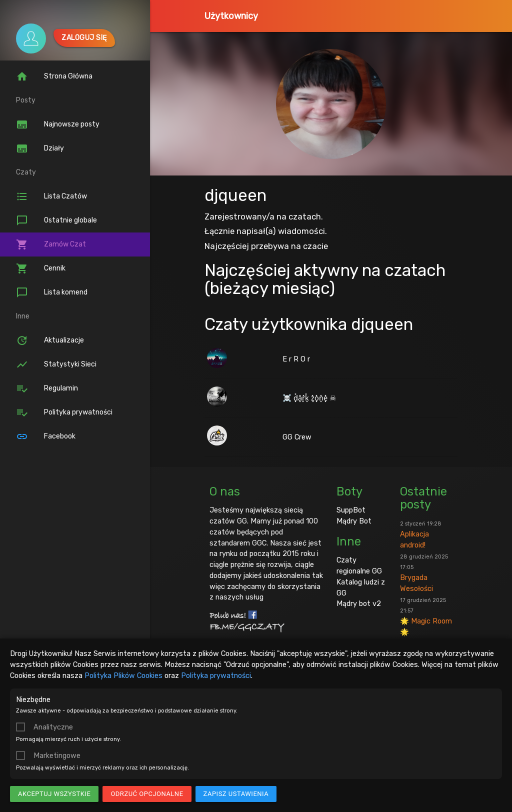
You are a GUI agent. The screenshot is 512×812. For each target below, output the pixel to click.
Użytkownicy (231, 16)
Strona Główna (54, 76)
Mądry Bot (354, 521)
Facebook (46, 436)
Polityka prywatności (216, 675)
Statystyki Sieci (56, 364)
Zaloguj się (84, 38)
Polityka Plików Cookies (123, 675)
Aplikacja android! (421, 535)
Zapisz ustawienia (236, 794)
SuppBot (351, 510)
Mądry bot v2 (359, 603)
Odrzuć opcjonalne (147, 794)
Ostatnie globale (56, 220)
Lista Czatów (51, 196)
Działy (40, 148)
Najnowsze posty (58, 124)
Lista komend (52, 292)
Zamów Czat (51, 244)
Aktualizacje (50, 340)
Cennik (41, 268)
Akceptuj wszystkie (54, 794)
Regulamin (47, 388)
